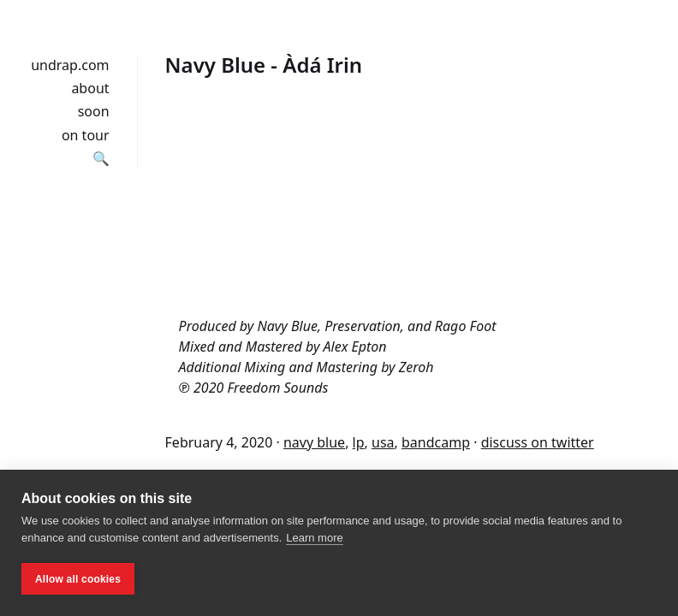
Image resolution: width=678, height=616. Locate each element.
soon (94, 111)
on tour (86, 135)
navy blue (314, 442)
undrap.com (70, 65)
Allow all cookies (78, 579)
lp (359, 442)
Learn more (314, 538)
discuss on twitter (538, 442)
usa (383, 442)
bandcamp (436, 442)
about (90, 88)
